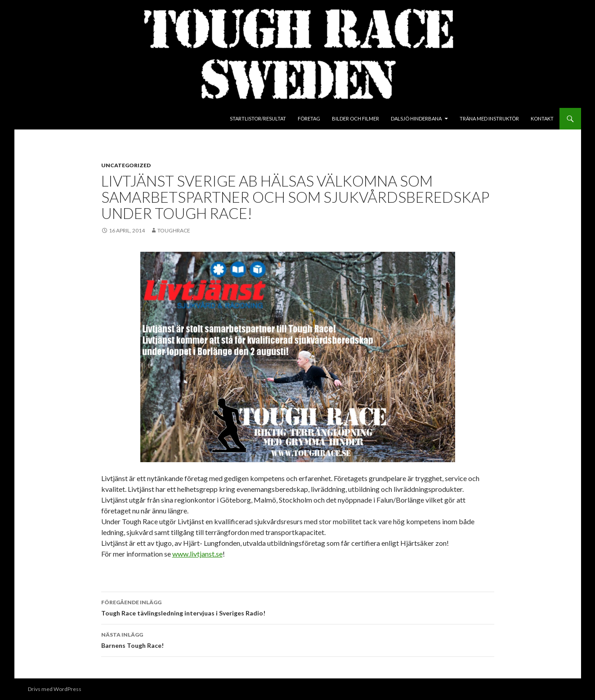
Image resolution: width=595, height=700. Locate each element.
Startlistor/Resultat (258, 118)
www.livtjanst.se (197, 554)
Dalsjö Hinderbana (416, 118)
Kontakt (542, 118)
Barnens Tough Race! (298, 639)
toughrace (174, 230)
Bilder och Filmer (356, 118)
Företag (309, 118)
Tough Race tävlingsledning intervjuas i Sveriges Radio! (298, 607)
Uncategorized (126, 165)
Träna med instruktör (489, 118)
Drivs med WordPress (55, 689)
